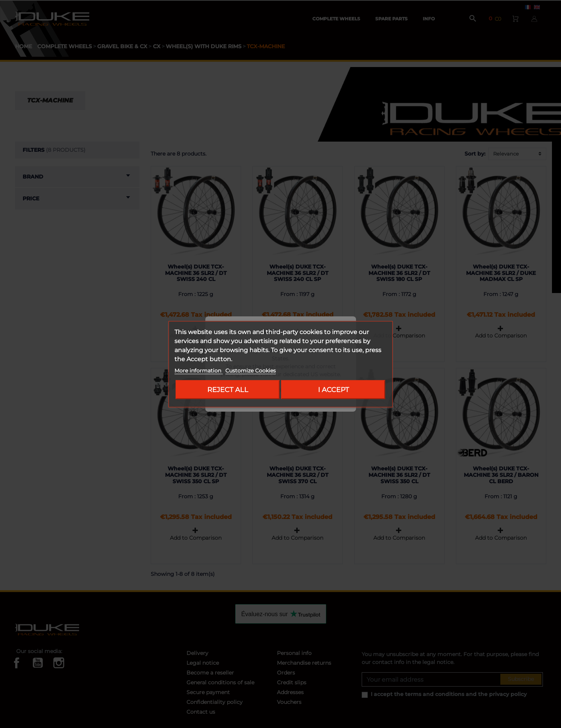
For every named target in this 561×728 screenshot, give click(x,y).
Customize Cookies (251, 370)
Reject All (228, 389)
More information (199, 370)
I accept (333, 389)
